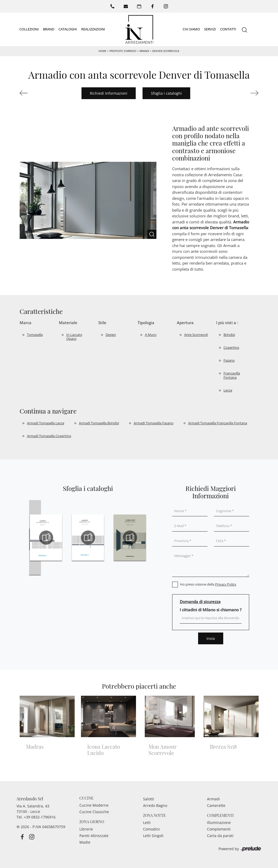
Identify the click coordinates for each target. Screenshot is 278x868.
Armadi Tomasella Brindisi (99, 423)
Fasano (229, 360)
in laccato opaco (74, 337)
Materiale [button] (68, 323)
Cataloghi (68, 29)
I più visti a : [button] (227, 323)
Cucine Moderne (94, 805)
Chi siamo (191, 29)
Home (102, 51)
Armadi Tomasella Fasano (154, 423)
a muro (151, 335)
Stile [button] (102, 323)
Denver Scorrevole (166, 51)
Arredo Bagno (155, 805)
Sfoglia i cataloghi (166, 93)
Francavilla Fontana (232, 375)
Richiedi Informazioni (109, 93)
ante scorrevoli (196, 335)
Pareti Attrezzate (94, 836)
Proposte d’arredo (123, 51)
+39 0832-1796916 (40, 817)
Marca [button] (26, 323)
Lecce (228, 390)
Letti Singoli (153, 836)
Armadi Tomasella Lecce (46, 423)
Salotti (149, 799)
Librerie (86, 829)
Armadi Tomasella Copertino (49, 436)
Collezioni (29, 29)
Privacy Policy (226, 584)
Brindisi (229, 335)
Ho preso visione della (208, 584)
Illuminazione (219, 823)
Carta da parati (220, 836)
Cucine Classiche (94, 812)
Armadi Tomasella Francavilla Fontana (218, 423)
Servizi (210, 29)
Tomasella (35, 335)
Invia (211, 638)
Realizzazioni (93, 29)
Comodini (151, 829)
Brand (49, 29)
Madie (85, 842)
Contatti (228, 29)
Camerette (216, 805)
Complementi (219, 829)
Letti (147, 823)
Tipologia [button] (146, 323)
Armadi (144, 51)
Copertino (231, 347)
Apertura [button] (185, 323)
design (111, 335)
